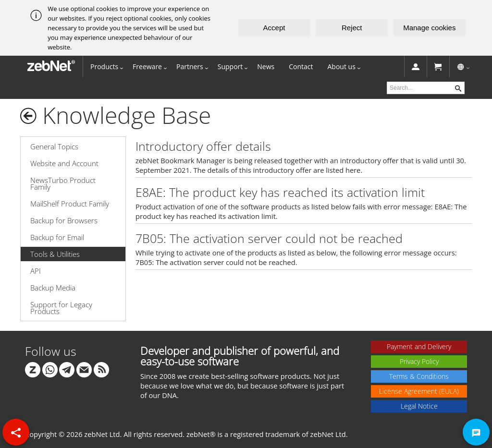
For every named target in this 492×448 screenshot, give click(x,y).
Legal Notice (419, 406)
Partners (190, 67)
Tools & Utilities (55, 254)
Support (230, 67)
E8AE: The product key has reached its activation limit (280, 192)
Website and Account (64, 163)
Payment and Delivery (419, 346)
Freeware (147, 67)
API (36, 271)
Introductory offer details (203, 146)
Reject (352, 28)
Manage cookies (429, 28)
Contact (301, 67)
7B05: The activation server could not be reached (269, 238)
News (266, 67)
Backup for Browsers (64, 220)
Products (104, 67)
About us (342, 67)
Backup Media (53, 288)
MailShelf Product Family (70, 204)
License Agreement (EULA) (419, 391)
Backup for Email (57, 237)
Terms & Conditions (419, 376)
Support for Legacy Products (61, 308)
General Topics (54, 146)
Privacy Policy (419, 361)
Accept (274, 28)
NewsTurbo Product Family (63, 183)
